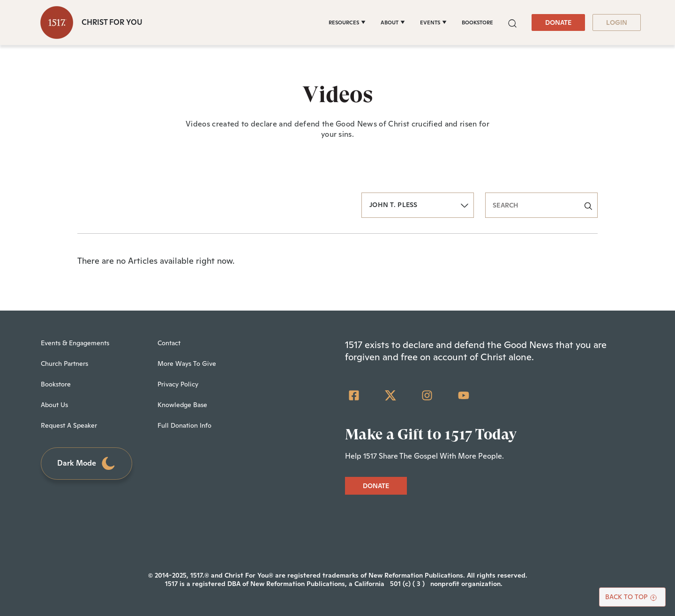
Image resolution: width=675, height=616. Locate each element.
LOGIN (617, 22)
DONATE (558, 22)
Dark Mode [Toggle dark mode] (87, 464)
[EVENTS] (433, 22)
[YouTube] (464, 395)
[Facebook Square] (354, 395)
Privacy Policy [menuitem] (178, 384)
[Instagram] (427, 395)
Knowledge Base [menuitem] (182, 405)
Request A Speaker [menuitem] (69, 425)
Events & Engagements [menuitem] (75, 343)
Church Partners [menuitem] (64, 364)
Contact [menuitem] (169, 343)
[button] (512, 22)
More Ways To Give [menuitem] (187, 364)
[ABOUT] (393, 22)
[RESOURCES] (347, 22)
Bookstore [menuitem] (56, 384)
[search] (541, 205)
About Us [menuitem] (54, 405)
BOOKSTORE (477, 22)
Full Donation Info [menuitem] (184, 425)
